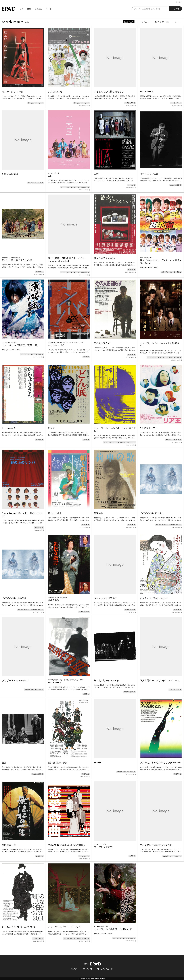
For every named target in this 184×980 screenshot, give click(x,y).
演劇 (22, 9)
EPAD (90, 979)
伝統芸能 (38, 9)
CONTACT (87, 969)
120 (167, 22)
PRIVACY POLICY (105, 969)
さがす (175, 9)
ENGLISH (178, 2)
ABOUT (74, 969)
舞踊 (29, 9)
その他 (49, 9)
